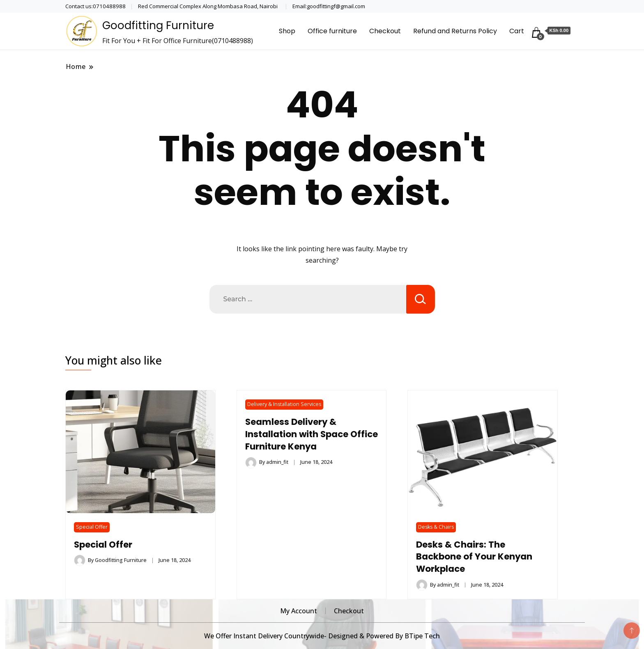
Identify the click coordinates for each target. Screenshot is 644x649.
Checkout (385, 31)
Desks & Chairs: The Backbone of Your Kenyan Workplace (474, 557)
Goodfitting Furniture (158, 25)
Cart (517, 31)
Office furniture (332, 31)
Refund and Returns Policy (455, 31)
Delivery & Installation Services (284, 404)
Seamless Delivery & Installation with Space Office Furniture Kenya (297, 434)
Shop (287, 31)
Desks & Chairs (436, 527)
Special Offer (92, 527)
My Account (299, 611)
